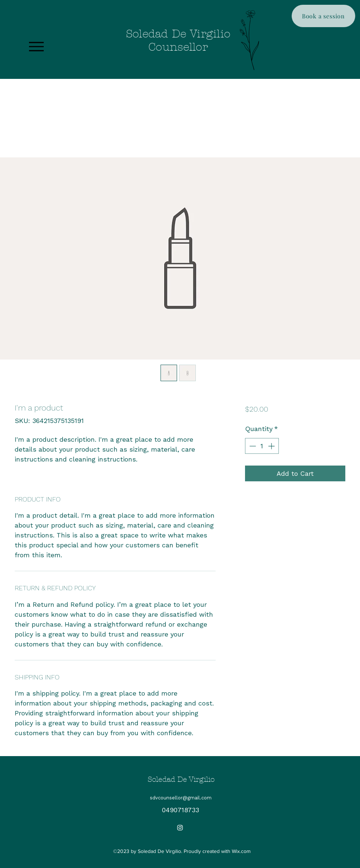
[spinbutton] (262, 446)
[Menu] (36, 46)
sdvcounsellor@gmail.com (181, 798)
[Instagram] (180, 828)
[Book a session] (323, 16)
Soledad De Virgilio (181, 779)
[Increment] (272, 446)
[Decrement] (252, 446)
